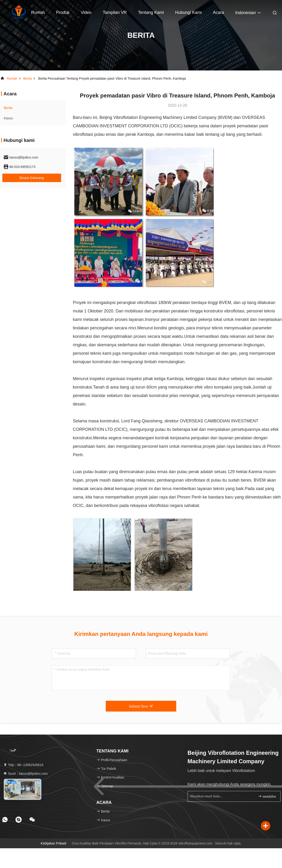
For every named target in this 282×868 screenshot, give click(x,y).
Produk (63, 12)
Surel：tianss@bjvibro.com (25, 774)
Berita (28, 78)
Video (86, 12)
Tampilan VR (115, 12)
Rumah (38, 12)
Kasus (8, 118)
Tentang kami (151, 12)
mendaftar (267, 796)
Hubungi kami (188, 12)
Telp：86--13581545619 (23, 765)
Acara (218, 12)
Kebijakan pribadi (53, 843)
